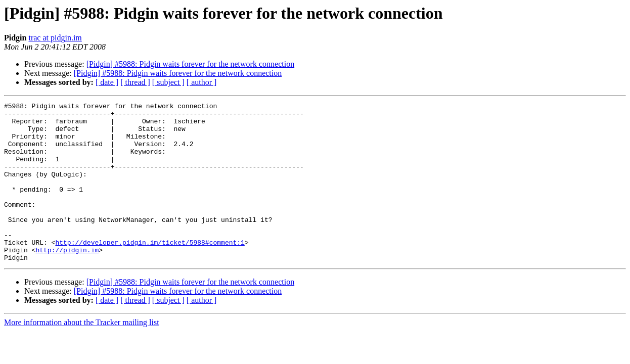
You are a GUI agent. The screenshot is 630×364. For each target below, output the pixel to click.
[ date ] (107, 82)
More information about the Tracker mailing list (82, 354)
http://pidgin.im (67, 280)
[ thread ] (135, 82)
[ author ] (202, 82)
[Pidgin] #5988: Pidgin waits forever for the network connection (190, 64)
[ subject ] (168, 82)
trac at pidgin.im (55, 38)
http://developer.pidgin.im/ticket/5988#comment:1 (150, 271)
